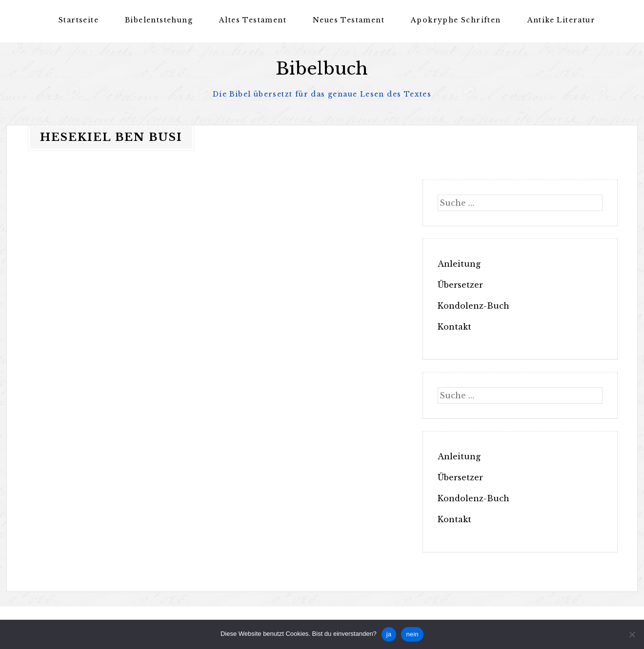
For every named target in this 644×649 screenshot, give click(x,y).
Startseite (79, 20)
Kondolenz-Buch (473, 306)
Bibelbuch (322, 69)
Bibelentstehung (159, 20)
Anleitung (459, 264)
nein (412, 634)
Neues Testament (349, 20)
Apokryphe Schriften (456, 20)
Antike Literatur (561, 20)
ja (389, 634)
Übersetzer (460, 285)
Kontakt (454, 327)
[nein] (632, 634)
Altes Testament (253, 20)
